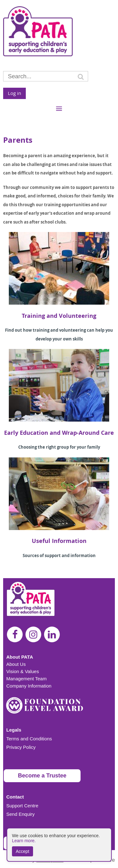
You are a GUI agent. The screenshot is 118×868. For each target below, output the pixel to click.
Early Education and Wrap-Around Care (59, 433)
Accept (22, 851)
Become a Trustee (42, 776)
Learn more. (24, 841)
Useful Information (59, 541)
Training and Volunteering (59, 316)
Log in (14, 93)
